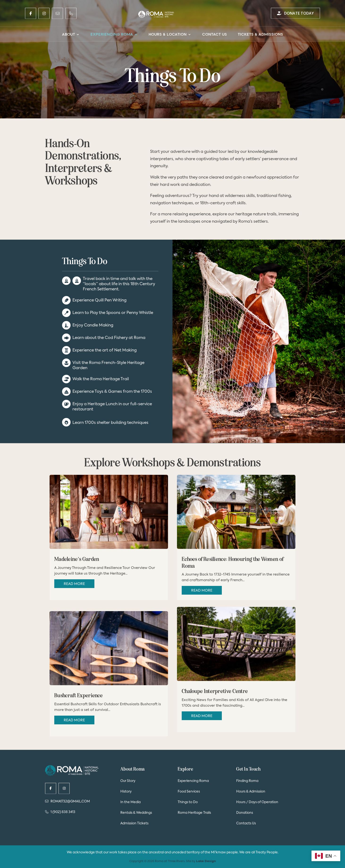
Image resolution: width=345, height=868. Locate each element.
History (126, 792)
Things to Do (188, 802)
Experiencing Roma (112, 35)
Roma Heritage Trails (194, 813)
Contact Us (215, 35)
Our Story (128, 781)
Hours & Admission (251, 792)
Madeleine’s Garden (77, 559)
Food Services (189, 792)
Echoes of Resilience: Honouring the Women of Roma (233, 563)
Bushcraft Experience (78, 695)
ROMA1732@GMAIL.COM (67, 801)
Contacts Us (246, 823)
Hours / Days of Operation (257, 802)
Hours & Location (168, 35)
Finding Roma (247, 781)
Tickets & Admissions (261, 35)
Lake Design (206, 861)
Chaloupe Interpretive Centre (215, 691)
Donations (245, 813)
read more (74, 584)
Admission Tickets (134, 823)
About (69, 35)
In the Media (130, 802)
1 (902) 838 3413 (60, 812)
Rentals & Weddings (136, 813)
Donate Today (295, 13)
